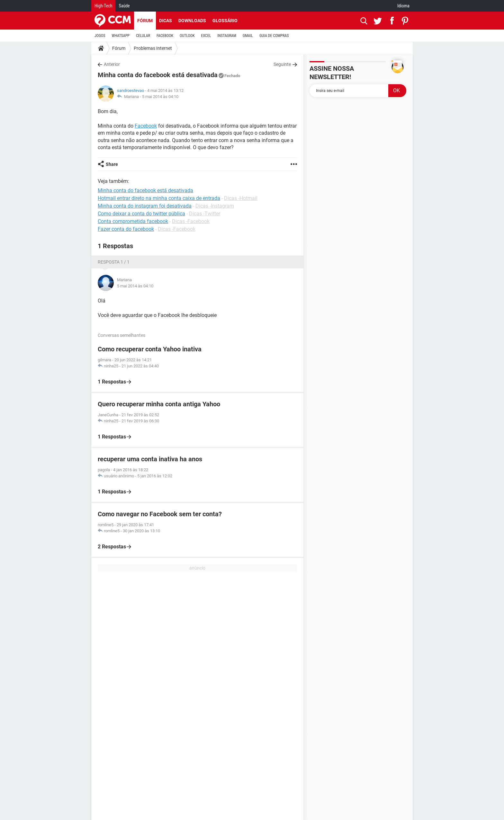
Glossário (225, 21)
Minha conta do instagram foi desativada (145, 206)
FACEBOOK (165, 36)
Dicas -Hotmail (241, 198)
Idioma (403, 6)
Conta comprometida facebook (133, 221)
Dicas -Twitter (205, 214)
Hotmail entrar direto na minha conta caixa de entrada (159, 198)
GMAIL (248, 36)
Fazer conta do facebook (126, 229)
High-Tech (103, 6)
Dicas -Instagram (215, 206)
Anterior (112, 64)
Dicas (166, 21)
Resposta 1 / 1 (114, 262)
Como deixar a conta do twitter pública (141, 214)
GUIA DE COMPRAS (274, 36)
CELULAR (143, 36)
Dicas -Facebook (191, 221)
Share (112, 164)
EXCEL (206, 36)
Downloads (192, 21)
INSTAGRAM (227, 36)
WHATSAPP (121, 36)
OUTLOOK (187, 36)
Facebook (146, 126)
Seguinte (282, 64)
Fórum (145, 21)
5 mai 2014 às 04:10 (160, 97)
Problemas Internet (153, 48)
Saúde (124, 6)
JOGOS (100, 36)
